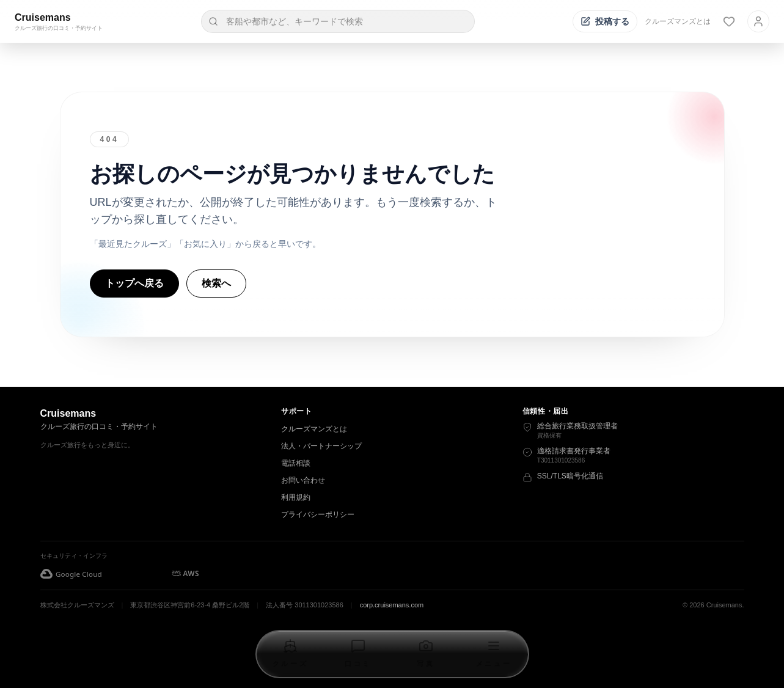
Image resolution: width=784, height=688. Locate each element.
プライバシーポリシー (318, 514)
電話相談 (296, 463)
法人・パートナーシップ (321, 446)
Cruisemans (43, 17)
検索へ (216, 283)
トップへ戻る (134, 283)
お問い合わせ (303, 480)
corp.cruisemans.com (392, 605)
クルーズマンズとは (678, 21)
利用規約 (296, 497)
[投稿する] (605, 21)
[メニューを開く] (494, 654)
